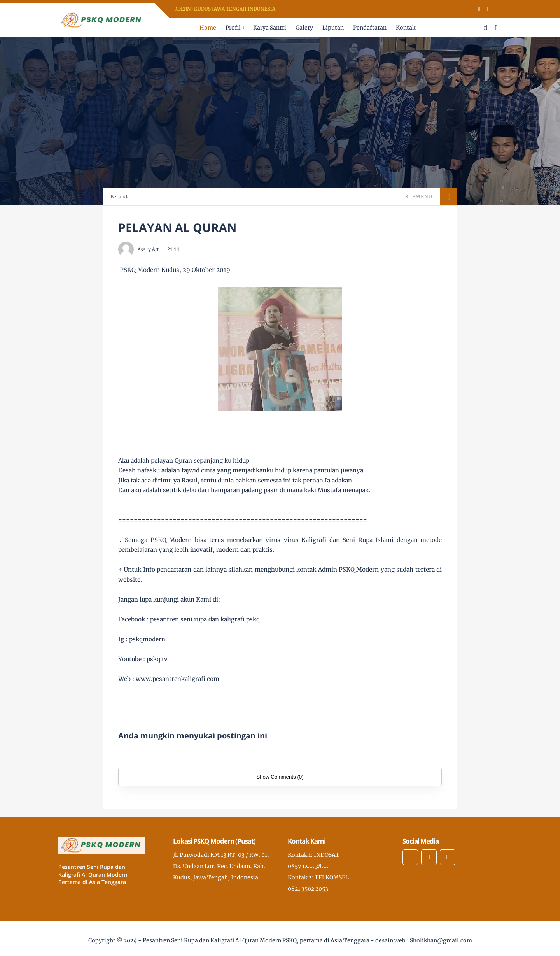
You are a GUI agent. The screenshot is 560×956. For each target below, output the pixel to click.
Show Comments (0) (280, 777)
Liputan (333, 28)
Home (208, 28)
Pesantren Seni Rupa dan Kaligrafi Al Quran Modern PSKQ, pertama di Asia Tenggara (256, 940)
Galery (304, 28)
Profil (233, 28)
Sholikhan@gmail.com (441, 940)
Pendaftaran (370, 28)
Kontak (406, 28)
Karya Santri (270, 28)
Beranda (120, 197)
